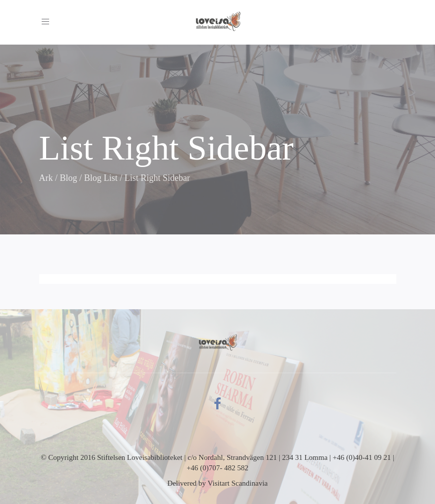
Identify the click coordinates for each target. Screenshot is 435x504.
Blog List (101, 178)
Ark (46, 178)
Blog (69, 178)
